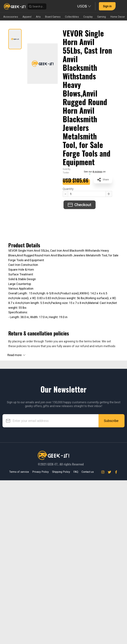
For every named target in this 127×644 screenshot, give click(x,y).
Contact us (88, 636)
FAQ (76, 636)
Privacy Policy (41, 636)
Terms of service (19, 636)
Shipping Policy (61, 636)
